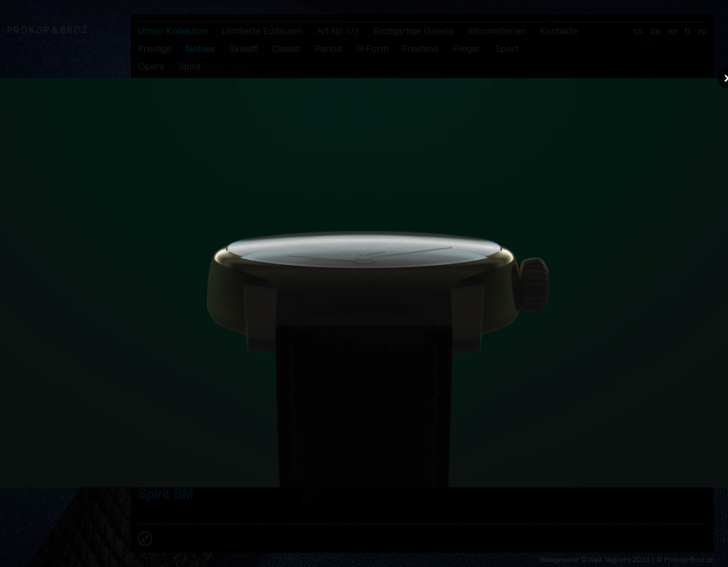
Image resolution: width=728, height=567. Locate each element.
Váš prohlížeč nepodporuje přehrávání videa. (364, 283)
